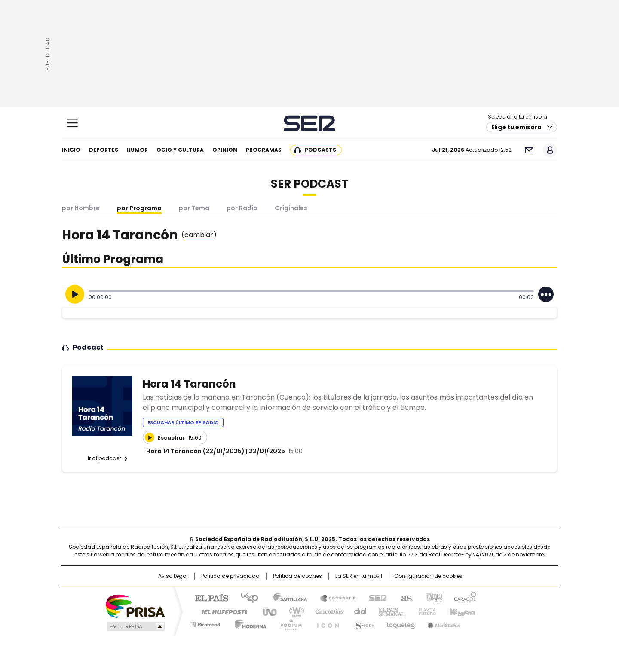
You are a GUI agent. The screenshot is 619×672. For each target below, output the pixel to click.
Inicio (71, 150)
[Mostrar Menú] (72, 123)
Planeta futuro (425, 611)
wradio (293, 611)
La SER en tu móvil (359, 576)
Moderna (248, 623)
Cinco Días (326, 611)
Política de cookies (297, 576)
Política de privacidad (230, 576)
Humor (137, 150)
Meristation (443, 623)
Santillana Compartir (334, 597)
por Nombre (81, 208)
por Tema (194, 208)
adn (433, 597)
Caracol (465, 597)
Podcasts (320, 150)
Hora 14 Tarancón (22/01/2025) (195, 451)
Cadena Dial (358, 611)
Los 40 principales (246, 597)
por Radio (242, 208)
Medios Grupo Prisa (135, 626)
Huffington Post (221, 611)
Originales (291, 208)
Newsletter (529, 150)
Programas (264, 150)
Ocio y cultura (180, 150)
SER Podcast (309, 184)
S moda (362, 623)
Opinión (225, 150)
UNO (267, 611)
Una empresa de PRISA (135, 606)
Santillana (286, 597)
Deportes (104, 150)
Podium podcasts (288, 623)
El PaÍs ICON (325, 623)
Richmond (205, 623)
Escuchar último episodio (183, 422)
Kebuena (461, 611)
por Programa (139, 208)
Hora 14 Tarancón (189, 384)
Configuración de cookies (428, 576)
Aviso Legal (173, 576)
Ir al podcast (104, 458)
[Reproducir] (75, 294)
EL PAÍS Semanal (389, 611)
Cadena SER (310, 123)
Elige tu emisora (516, 127)
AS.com (405, 597)
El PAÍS (208, 597)
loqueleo (400, 623)
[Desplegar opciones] (546, 294)
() (199, 235)
